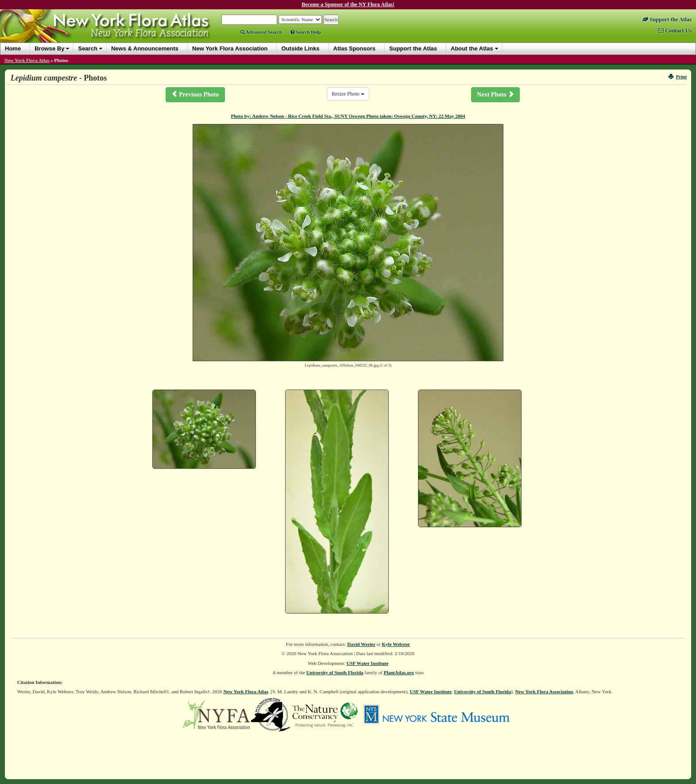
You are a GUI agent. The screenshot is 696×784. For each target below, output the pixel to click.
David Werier (361, 644)
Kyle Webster (396, 644)
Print (678, 77)
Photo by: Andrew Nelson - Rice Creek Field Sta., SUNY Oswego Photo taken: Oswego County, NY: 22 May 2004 (348, 116)
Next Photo (495, 94)
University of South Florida (335, 672)
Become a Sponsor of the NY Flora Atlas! (348, 4)
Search (87, 48)
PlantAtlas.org (399, 672)
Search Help (306, 32)
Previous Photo (195, 94)
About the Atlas (472, 48)
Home (13, 48)
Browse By (49, 48)
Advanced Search (261, 32)
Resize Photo (348, 94)
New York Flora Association (544, 691)
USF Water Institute (368, 663)
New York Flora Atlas (27, 60)
